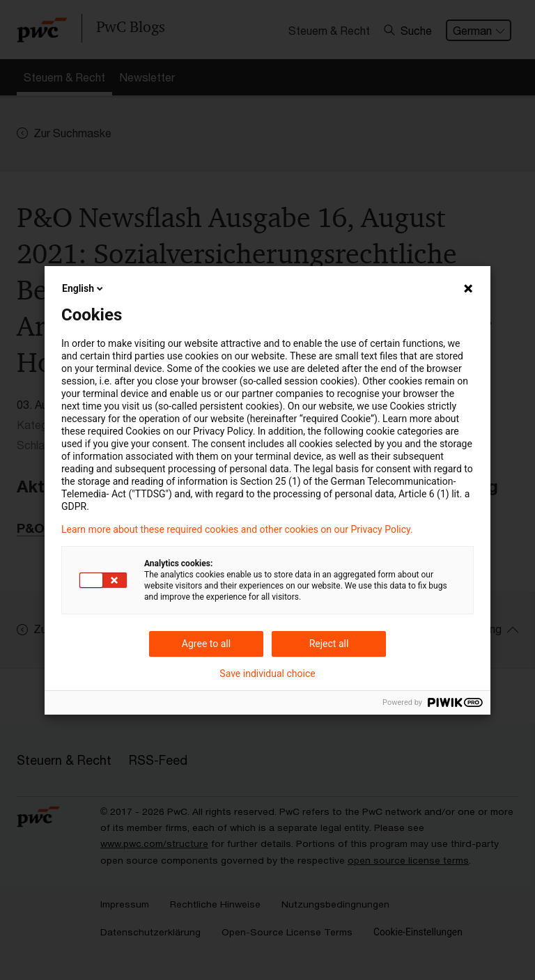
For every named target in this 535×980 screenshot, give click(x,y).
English (84, 288)
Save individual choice (267, 674)
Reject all (329, 644)
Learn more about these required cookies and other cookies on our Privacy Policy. (237, 529)
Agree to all (206, 644)
